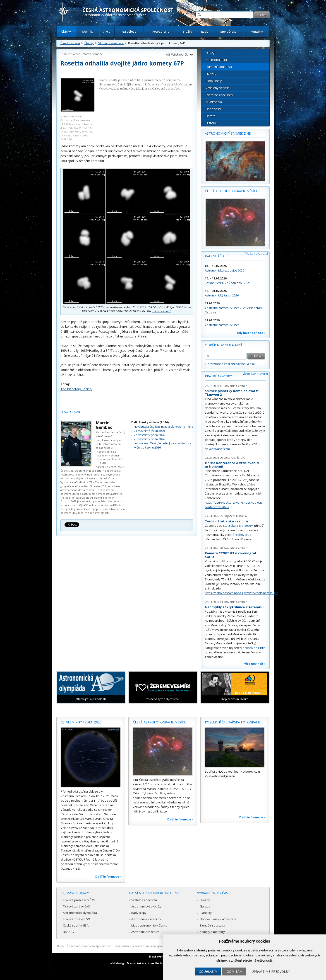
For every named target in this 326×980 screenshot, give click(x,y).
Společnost (228, 32)
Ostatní (211, 116)
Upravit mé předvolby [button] (271, 972)
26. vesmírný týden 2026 (149, 439)
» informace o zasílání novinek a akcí (230, 364)
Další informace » (108, 876)
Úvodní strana (70, 43)
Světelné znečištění (219, 95)
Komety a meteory (212, 932)
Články (66, 32)
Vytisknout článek (182, 55)
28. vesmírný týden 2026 (149, 431)
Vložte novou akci (257, 253)
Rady (205, 32)
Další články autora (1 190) (150, 422)
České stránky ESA (76, 925)
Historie (211, 123)
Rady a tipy (139, 913)
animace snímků (162, 311)
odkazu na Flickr (254, 648)
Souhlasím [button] (208, 972)
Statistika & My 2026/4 (238, 526)
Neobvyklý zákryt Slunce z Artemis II (235, 607)
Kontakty (257, 32)
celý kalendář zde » (251, 333)
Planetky (206, 913)
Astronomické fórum (145, 932)
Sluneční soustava (111, 43)
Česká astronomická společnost (89, 946)
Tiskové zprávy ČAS (76, 906)
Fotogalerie (161, 32)
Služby (188, 32)
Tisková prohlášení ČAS (79, 900)
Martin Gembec (93, 54)
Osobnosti (213, 109)
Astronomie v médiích (146, 919)
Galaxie (205, 906)
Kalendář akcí (217, 256)
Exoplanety (214, 81)
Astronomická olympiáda (80, 913)
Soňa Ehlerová (236, 458)
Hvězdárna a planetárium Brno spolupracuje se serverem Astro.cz (159, 946)
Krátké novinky (218, 376)
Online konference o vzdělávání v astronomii (232, 465)
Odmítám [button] (235, 972)
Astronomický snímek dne (228, 133)
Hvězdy (211, 74)
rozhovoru (242, 535)
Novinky (88, 32)
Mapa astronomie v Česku (149, 925)
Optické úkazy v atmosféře (218, 919)
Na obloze (129, 32)
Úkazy (210, 53)
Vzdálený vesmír (217, 88)
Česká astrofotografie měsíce (231, 191)
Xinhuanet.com (219, 449)
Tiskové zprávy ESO (77, 919)
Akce (107, 32)
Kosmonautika (216, 60)
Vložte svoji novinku (255, 374)
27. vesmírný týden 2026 (149, 435)
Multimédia (214, 102)
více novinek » (255, 664)
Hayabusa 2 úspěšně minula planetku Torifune (163, 427)
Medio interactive (140, 963)
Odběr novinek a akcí (223, 345)
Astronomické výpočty (146, 906)
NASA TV (69, 932)
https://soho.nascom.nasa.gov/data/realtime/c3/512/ (241, 593)
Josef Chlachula (237, 516)
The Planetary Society (76, 389)
